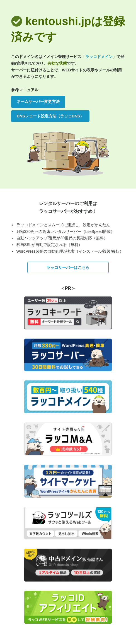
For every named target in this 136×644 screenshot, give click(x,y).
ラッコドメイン (99, 57)
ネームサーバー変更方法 (38, 102)
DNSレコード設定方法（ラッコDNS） (50, 116)
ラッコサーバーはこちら (68, 267)
